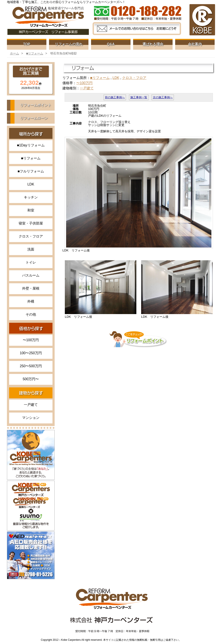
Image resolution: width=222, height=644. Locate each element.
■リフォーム (35, 53)
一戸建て (31, 405)
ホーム (15, 53)
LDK (31, 184)
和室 (31, 210)
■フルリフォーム (31, 171)
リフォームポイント (36, 105)
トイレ (31, 262)
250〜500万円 (31, 366)
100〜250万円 (31, 353)
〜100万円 (31, 340)
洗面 (31, 249)
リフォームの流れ (69, 44)
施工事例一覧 (139, 97)
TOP (27, 44)
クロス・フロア (31, 236)
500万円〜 (31, 379)
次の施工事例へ (163, 97)
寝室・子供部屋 (31, 223)
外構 (31, 301)
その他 (31, 314)
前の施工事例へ (115, 97)
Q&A (111, 44)
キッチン (31, 197)
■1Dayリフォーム (31, 145)
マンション (31, 418)
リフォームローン (34, 118)
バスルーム (31, 275)
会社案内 (195, 44)
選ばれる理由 (153, 44)
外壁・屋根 (31, 288)
